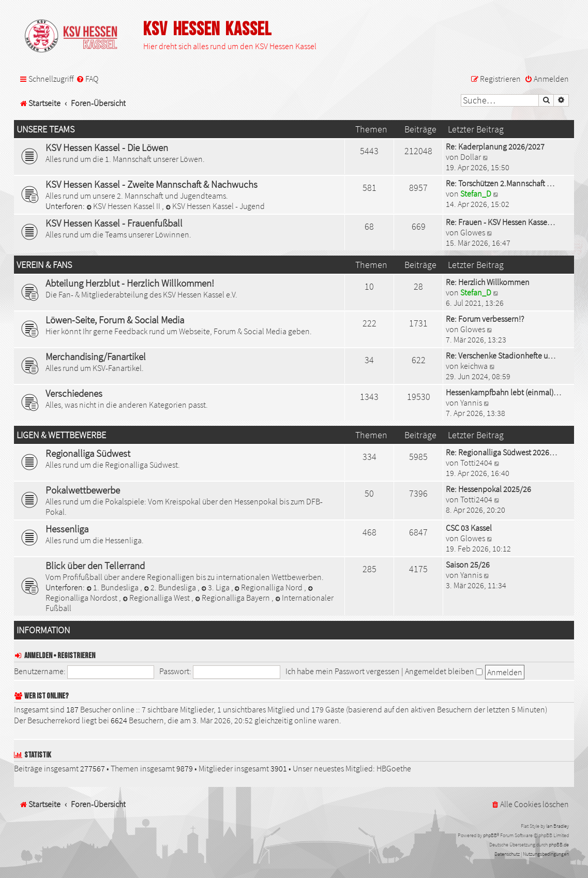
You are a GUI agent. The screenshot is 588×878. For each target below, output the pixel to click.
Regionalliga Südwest (88, 453)
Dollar (471, 157)
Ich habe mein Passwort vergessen (343, 671)
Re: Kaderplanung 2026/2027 (495, 146)
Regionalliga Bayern (233, 598)
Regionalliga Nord (270, 587)
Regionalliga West (157, 598)
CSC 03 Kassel (469, 528)
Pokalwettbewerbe (83, 490)
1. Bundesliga (113, 587)
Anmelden (38, 656)
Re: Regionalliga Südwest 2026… (501, 452)
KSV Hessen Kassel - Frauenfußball (114, 223)
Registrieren (76, 656)
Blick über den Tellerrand (95, 566)
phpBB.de (559, 845)
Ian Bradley (557, 826)
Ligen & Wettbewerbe (61, 435)
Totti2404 (476, 463)
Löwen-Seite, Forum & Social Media (115, 320)
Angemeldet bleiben (444, 671)
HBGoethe (394, 768)
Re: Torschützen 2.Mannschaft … (500, 183)
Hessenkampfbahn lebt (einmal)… (503, 392)
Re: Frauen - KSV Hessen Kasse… (500, 222)
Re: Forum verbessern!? (485, 319)
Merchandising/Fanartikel (96, 356)
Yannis (471, 403)
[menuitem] (87, 79)
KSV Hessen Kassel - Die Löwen (107, 147)
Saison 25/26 (468, 564)
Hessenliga (67, 529)
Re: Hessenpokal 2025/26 (488, 489)
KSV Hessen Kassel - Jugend (215, 206)
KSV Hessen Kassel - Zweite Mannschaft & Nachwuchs (152, 184)
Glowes (473, 232)
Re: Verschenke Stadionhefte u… (501, 355)
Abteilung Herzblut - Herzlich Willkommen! (130, 283)
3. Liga (216, 587)
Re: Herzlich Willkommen (488, 282)
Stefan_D (476, 194)
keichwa (474, 366)
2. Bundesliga (171, 587)
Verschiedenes (74, 393)
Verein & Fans (44, 265)
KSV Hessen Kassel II (124, 206)
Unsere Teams (46, 129)
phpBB (490, 835)
